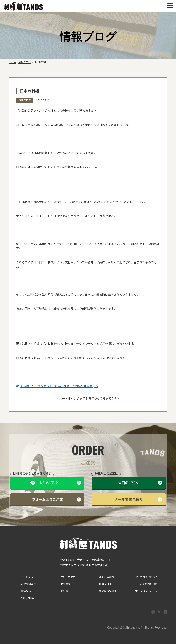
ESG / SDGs (28, 598)
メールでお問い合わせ (147, 584)
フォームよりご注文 (56, 499)
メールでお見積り (138, 499)
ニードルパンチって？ (74, 398)
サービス (27, 577)
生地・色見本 (68, 577)
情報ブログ (25, 100)
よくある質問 (106, 577)
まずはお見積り (108, 591)
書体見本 (26, 591)
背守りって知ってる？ (103, 398)
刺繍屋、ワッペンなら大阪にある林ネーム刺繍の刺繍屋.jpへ (59, 386)
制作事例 (66, 584)
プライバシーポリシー (147, 591)
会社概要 (66, 591)
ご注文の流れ (29, 584)
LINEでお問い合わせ (146, 577)
